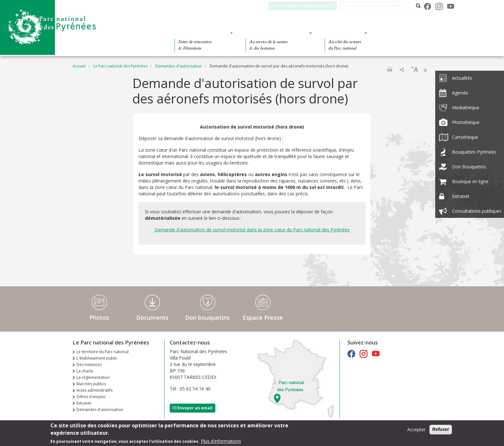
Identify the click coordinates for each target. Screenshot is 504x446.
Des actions (344, 33)
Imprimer (390, 69)
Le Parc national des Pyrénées (304, 6)
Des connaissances (277, 33)
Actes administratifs (94, 390)
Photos (99, 317)
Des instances (89, 365)
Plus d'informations (221, 441)
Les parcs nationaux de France (376, 6)
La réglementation (93, 377)
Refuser (441, 430)
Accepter (416, 430)
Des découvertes (202, 33)
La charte (85, 371)
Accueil (79, 66)
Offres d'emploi (91, 397)
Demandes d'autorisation (179, 66)
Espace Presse (263, 317)
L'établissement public (97, 358)
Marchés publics (91, 384)
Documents (152, 317)
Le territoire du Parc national (103, 352)
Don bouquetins (207, 317)
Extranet (84, 403)
